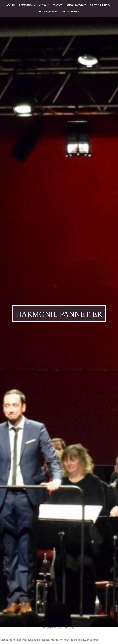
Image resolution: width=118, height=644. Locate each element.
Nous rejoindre (48, 12)
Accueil (11, 5)
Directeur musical (101, 5)
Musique (44, 5)
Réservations (27, 5)
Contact (58, 5)
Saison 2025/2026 (76, 5)
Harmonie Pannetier (59, 314)
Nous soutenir (70, 12)
